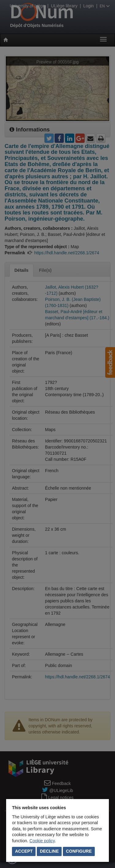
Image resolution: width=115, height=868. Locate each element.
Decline (49, 851)
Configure (79, 851)
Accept (24, 851)
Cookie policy (42, 841)
